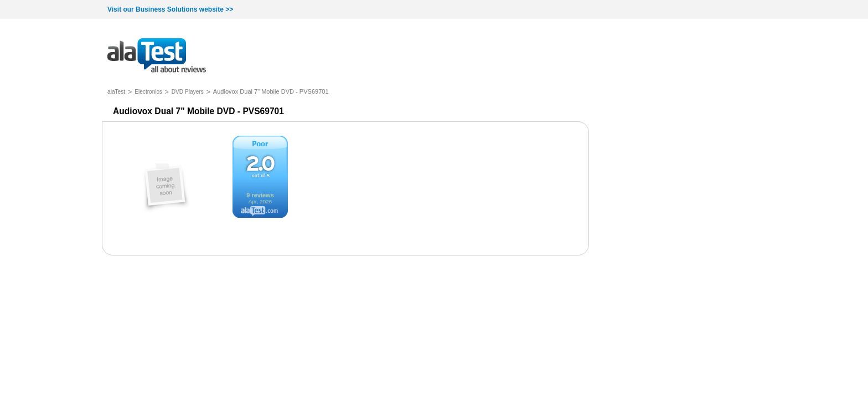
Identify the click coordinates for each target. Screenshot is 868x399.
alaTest (116, 92)
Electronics (148, 92)
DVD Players (188, 92)
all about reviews (157, 56)
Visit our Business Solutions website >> (170, 9)
